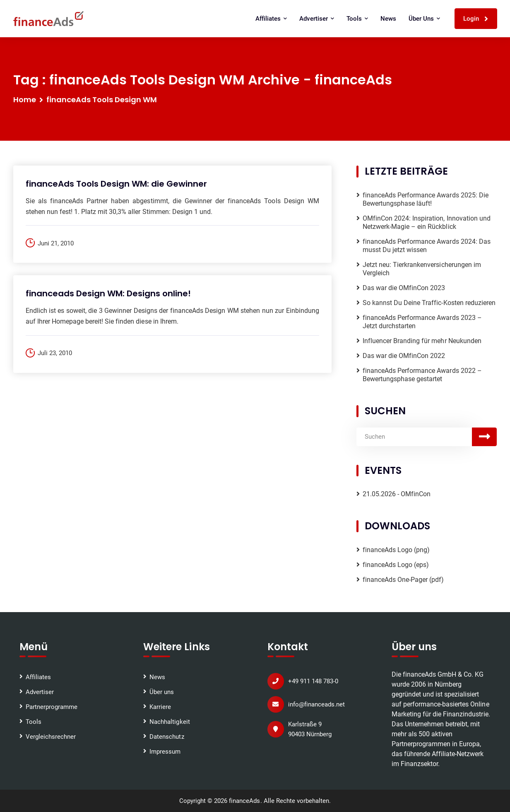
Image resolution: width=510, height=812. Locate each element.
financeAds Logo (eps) (396, 565)
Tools (357, 19)
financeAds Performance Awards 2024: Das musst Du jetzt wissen (427, 246)
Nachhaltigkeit (170, 722)
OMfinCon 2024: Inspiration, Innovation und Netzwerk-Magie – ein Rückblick (427, 222)
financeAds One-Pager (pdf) (403, 580)
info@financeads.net (316, 704)
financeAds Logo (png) (396, 550)
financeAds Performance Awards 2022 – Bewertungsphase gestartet (422, 375)
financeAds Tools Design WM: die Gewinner (117, 184)
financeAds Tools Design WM (102, 100)
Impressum (165, 752)
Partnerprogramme (52, 707)
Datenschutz (167, 737)
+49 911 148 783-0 (313, 681)
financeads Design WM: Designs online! (108, 293)
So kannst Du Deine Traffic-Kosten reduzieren (429, 303)
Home (25, 100)
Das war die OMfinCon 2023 (404, 288)
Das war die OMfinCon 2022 (404, 356)
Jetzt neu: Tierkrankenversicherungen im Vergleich (422, 269)
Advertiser (316, 19)
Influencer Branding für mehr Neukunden (422, 341)
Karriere (160, 707)
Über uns (424, 19)
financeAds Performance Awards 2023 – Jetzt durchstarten (422, 322)
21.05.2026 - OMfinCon (397, 494)
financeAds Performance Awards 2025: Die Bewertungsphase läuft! (426, 199)
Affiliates (271, 19)
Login (476, 19)
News (388, 19)
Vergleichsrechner (51, 737)
